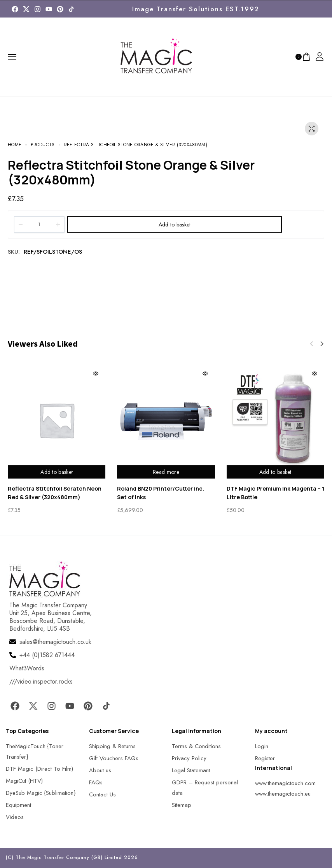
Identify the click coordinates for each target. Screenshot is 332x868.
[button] (322, 344)
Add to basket (175, 224)
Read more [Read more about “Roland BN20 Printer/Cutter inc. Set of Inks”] (166, 472)
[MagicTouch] (71, 9)
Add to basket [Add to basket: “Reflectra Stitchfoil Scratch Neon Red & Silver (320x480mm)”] (57, 472)
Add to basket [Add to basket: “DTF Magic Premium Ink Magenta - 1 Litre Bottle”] (275, 472)
